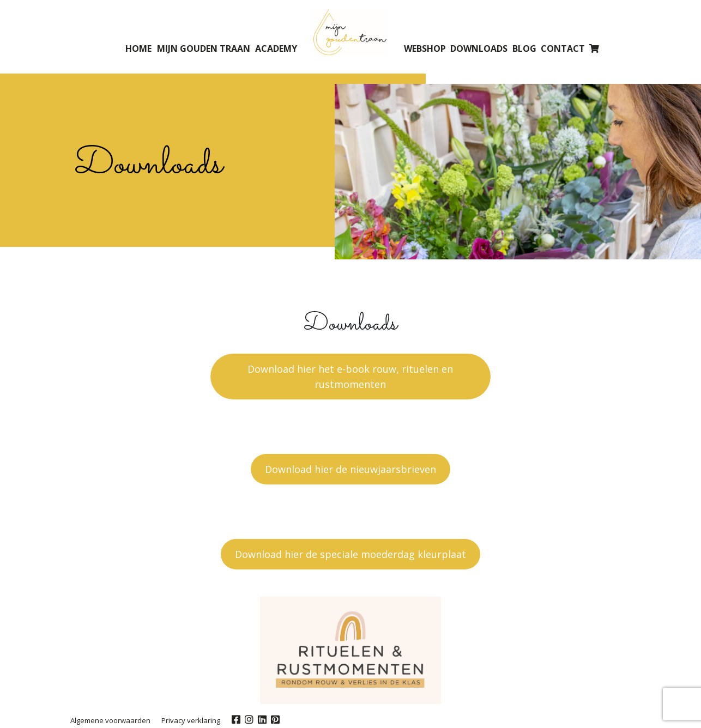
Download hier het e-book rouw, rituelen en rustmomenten (350, 377)
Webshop (425, 48)
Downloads (479, 48)
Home (138, 48)
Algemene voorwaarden (110, 720)
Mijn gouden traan (204, 48)
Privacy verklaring (191, 720)
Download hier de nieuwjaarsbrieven (350, 469)
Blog (524, 48)
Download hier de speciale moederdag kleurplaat (350, 554)
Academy (276, 48)
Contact (563, 48)
